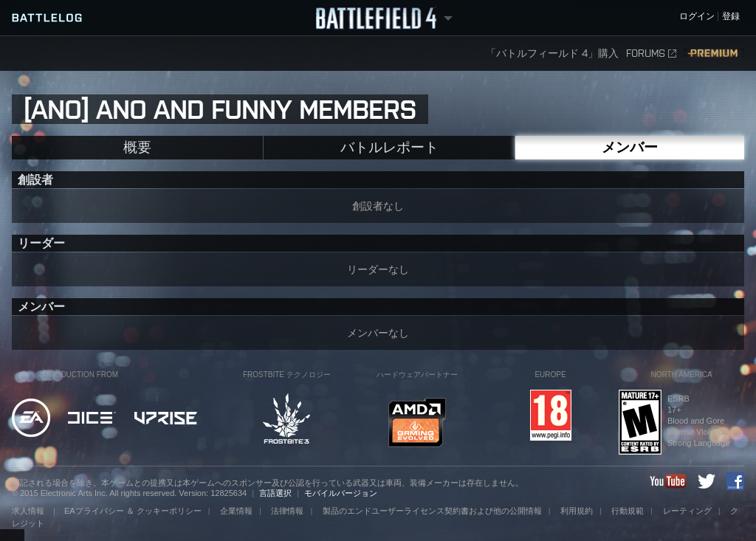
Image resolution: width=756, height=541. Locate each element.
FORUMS (651, 54)
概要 (137, 147)
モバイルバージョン (341, 493)
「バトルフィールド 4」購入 (552, 54)
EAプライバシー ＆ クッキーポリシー (133, 511)
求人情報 (29, 511)
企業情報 (236, 511)
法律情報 (287, 511)
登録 (731, 17)
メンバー (630, 147)
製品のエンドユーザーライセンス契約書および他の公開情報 (432, 511)
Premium (714, 54)
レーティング (687, 511)
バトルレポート (389, 147)
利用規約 (577, 511)
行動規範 (628, 511)
